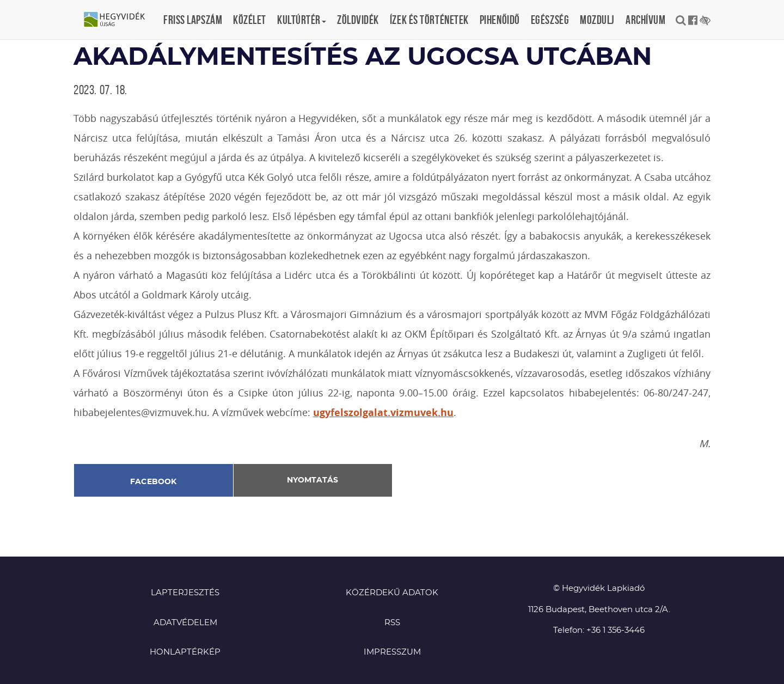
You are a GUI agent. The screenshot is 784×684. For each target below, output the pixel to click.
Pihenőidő (500, 20)
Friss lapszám (193, 20)
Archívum (645, 20)
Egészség (550, 20)
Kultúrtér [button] (302, 20)
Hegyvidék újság (120, 20)
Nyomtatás (313, 480)
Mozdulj (597, 20)
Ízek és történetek (429, 20)
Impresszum (392, 652)
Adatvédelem (185, 623)
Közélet (250, 20)
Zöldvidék (358, 20)
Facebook (154, 482)
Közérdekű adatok (392, 593)
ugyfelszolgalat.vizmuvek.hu (383, 413)
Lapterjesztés (185, 593)
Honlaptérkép (185, 652)
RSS (392, 623)
